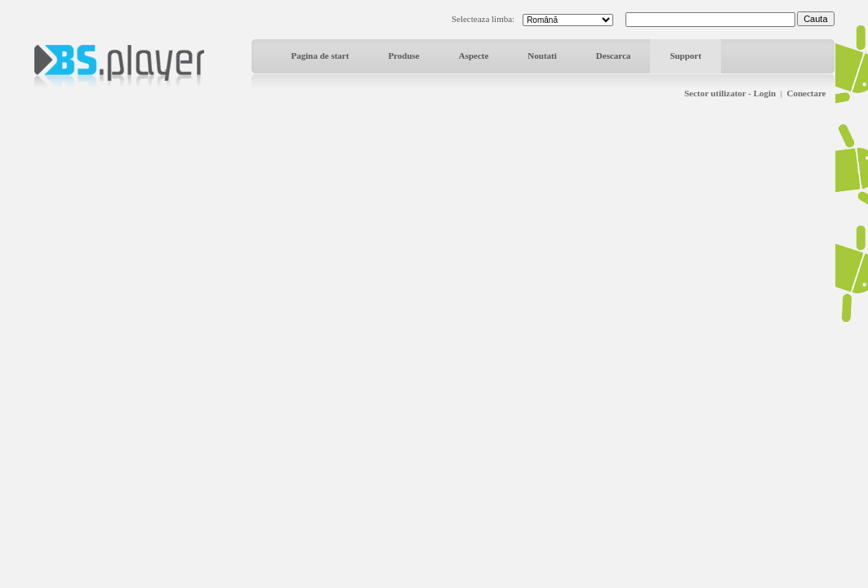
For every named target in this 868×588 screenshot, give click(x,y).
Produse (403, 56)
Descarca (614, 56)
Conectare (806, 93)
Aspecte (474, 56)
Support (685, 56)
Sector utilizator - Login (730, 93)
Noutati (542, 56)
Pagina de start (320, 56)
